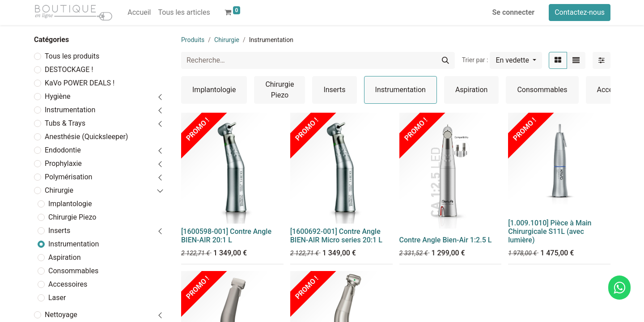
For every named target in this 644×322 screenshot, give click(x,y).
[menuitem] (139, 13)
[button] (516, 60)
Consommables (73, 271)
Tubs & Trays (65, 123)
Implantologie (70, 204)
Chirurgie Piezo (72, 217)
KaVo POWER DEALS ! (80, 83)
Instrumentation (70, 110)
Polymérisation (68, 177)
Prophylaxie (63, 163)
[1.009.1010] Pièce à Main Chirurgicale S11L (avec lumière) (550, 231)
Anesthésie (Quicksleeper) (86, 137)
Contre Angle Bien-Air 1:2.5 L (446, 240)
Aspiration (64, 257)
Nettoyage (61, 315)
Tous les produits (72, 56)
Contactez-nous (580, 12)
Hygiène (58, 96)
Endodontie (63, 150)
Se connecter (514, 12)
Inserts (59, 231)
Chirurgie (59, 190)
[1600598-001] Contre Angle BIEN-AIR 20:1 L (226, 236)
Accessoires (68, 284)
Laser (57, 298)
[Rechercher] (445, 60)
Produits (193, 40)
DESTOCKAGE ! (69, 70)
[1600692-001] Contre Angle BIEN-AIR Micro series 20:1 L (336, 236)
